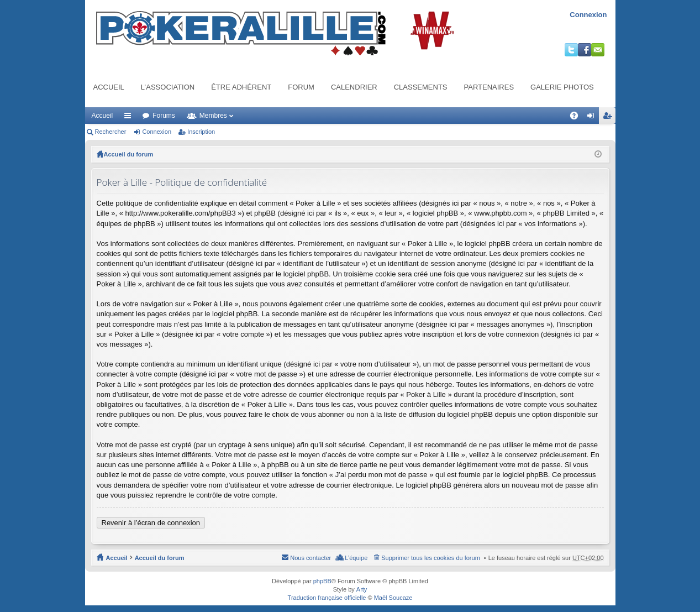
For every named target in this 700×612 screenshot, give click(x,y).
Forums (164, 116)
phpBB (322, 581)
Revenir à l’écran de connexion (151, 523)
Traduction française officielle (327, 598)
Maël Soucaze (393, 598)
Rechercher (111, 132)
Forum (301, 87)
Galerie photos (562, 87)
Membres (213, 116)
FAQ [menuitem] (577, 118)
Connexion (588, 15)
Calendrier (354, 87)
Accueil (109, 87)
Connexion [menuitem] (593, 118)
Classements (421, 87)
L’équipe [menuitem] (356, 558)
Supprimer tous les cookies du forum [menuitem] (431, 558)
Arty (362, 589)
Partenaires (489, 87)
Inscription (201, 132)
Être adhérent (241, 87)
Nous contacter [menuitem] (310, 558)
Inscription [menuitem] (609, 118)
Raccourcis (130, 118)
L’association (168, 87)
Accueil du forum (129, 154)
